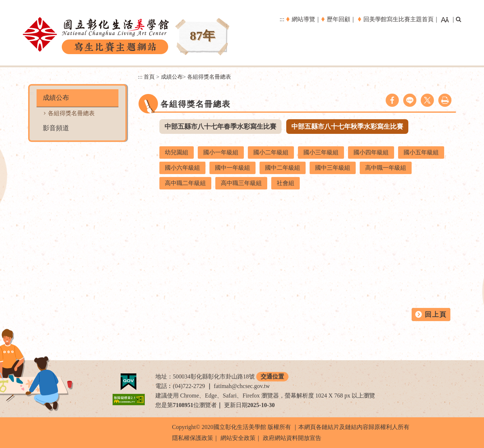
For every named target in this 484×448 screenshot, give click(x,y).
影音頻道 (56, 128)
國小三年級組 (321, 152)
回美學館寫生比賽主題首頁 (398, 19)
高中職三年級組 (241, 183)
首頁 (149, 77)
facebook (392, 100)
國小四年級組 (371, 152)
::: (282, 19)
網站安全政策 (238, 438)
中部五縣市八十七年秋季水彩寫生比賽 (347, 127)
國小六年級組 (182, 168)
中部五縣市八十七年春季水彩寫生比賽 (220, 127)
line (410, 100)
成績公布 (56, 98)
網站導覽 (303, 19)
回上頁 (436, 315)
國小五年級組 (421, 152)
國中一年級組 (232, 168)
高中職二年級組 (185, 183)
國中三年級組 (333, 168)
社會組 (286, 183)
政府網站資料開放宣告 (292, 438)
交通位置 (272, 377)
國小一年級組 (221, 152)
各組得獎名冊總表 (71, 113)
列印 (445, 100)
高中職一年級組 (386, 168)
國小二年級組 (271, 152)
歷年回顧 (339, 19)
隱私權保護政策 (193, 438)
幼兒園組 (177, 152)
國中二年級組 (283, 168)
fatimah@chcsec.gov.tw (242, 386)
